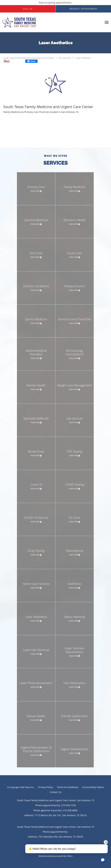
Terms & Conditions (68, 787)
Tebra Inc (29, 787)
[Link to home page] (51, 22)
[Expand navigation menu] (107, 22)
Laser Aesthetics (83, 58)
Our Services (65, 58)
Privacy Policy (46, 787)
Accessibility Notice (93, 787)
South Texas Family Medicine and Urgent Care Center (29, 58)
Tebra (70, 856)
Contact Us (56, 792)
